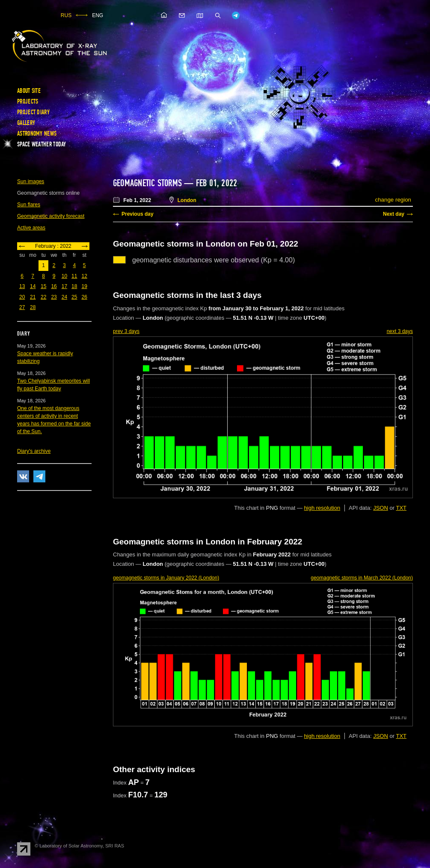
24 (64, 297)
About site (29, 91)
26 (84, 297)
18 (74, 286)
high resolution (322, 508)
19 (84, 286)
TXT (401, 508)
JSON (381, 508)
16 (54, 286)
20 (22, 297)
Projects (28, 101)
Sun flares (29, 205)
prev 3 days (126, 331)
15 (43, 286)
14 (33, 286)
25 (74, 297)
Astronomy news (37, 134)
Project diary (33, 112)
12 (84, 276)
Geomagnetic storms (148, 183)
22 (43, 297)
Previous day (138, 214)
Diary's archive (34, 451)
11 (74, 276)
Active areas (31, 228)
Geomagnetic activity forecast (51, 216)
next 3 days (400, 331)
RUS (66, 15)
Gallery (26, 123)
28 (33, 307)
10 (64, 276)
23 (54, 297)
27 (22, 307)
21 (33, 297)
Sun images (31, 181)
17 (64, 286)
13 (22, 286)
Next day (394, 214)
